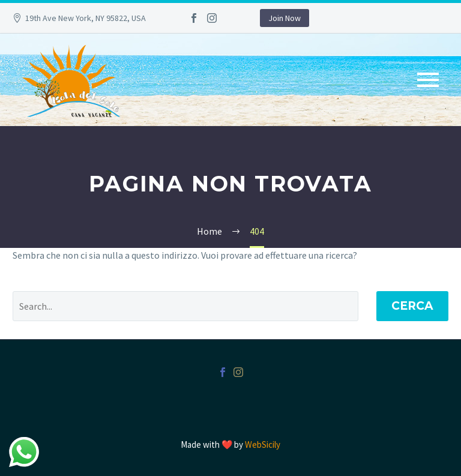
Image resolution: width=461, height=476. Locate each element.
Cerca (412, 306)
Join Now (285, 18)
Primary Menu (428, 80)
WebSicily (263, 444)
